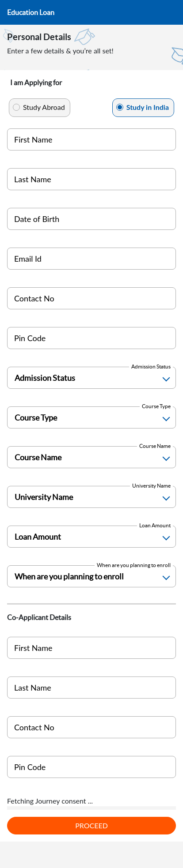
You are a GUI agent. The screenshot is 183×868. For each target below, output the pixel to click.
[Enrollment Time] (91, 576)
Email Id (28, 259)
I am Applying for (36, 83)
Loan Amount (155, 525)
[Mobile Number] (91, 298)
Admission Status (151, 366)
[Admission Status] (91, 378)
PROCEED (91, 825)
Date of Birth (37, 219)
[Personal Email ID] (91, 259)
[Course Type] (91, 417)
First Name (33, 139)
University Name (151, 486)
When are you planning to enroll (134, 565)
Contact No (34, 298)
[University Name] (91, 497)
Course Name (155, 446)
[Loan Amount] (91, 537)
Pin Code (30, 338)
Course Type (156, 406)
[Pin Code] (91, 338)
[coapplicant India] (91, 727)
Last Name (33, 179)
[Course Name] (91, 457)
